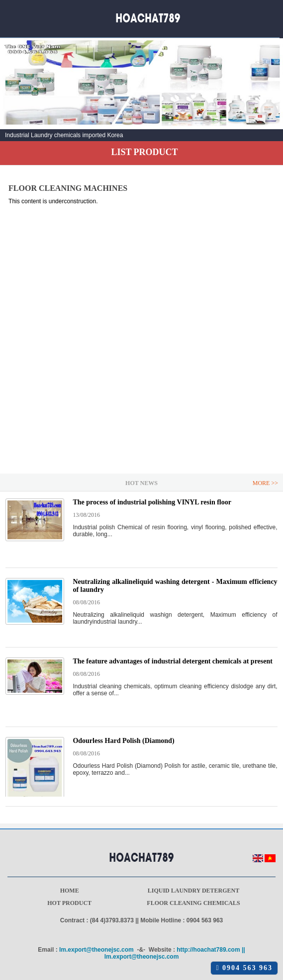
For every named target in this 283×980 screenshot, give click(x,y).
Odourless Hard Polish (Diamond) (123, 741)
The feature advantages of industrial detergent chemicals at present (173, 661)
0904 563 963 (244, 968)
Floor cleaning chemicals (193, 903)
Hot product (69, 903)
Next (270, 93)
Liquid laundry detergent (194, 891)
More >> (265, 483)
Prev (13, 93)
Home (70, 891)
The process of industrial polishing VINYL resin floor (152, 502)
